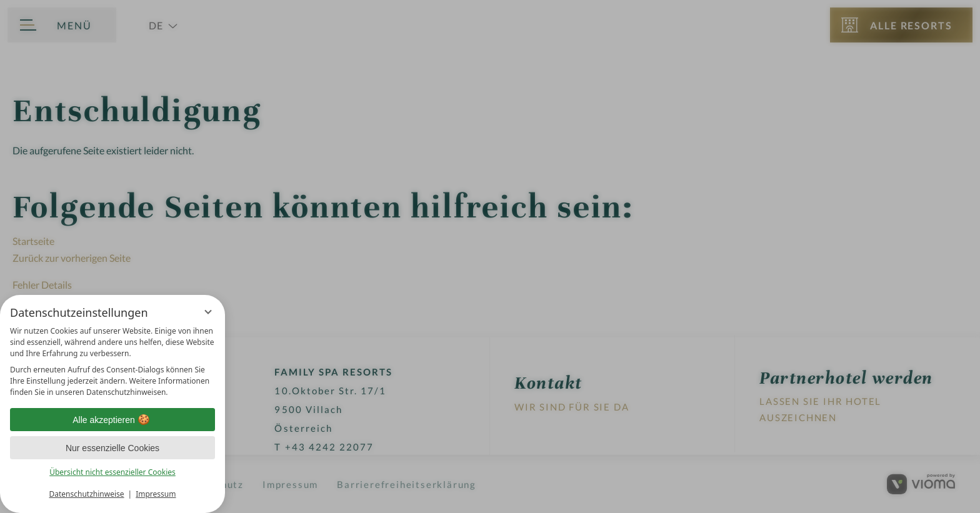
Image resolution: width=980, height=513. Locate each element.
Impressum (156, 494)
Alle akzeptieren (112, 420)
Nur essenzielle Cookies (112, 448)
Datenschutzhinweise (87, 494)
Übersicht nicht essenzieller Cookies (112, 472)
